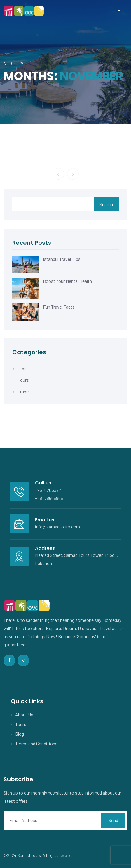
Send (113, 820)
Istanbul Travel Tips (62, 259)
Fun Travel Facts (59, 307)
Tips (22, 368)
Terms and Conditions (36, 743)
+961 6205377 (48, 490)
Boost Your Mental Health (67, 281)
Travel (24, 391)
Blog (20, 734)
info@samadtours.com (57, 527)
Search (106, 204)
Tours (23, 380)
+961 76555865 (49, 498)
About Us (24, 714)
